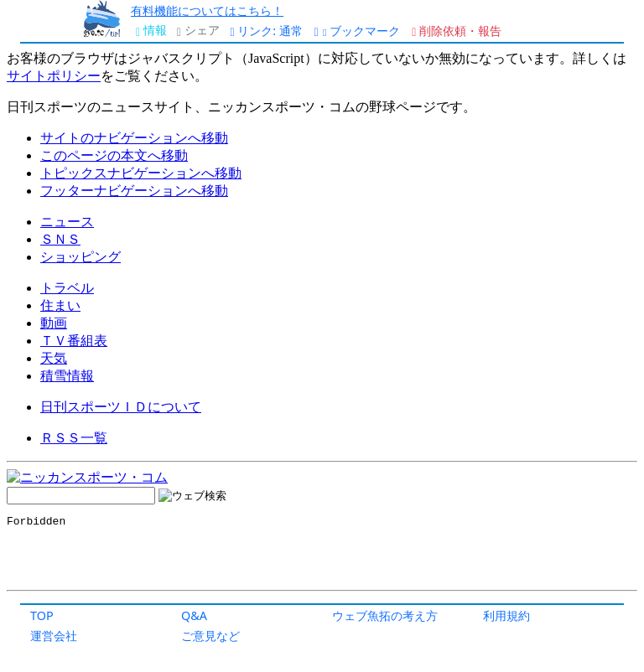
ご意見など (210, 636)
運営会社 (54, 636)
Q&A (194, 615)
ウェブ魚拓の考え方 (385, 615)
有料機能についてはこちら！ (207, 10)
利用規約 (506, 615)
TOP (42, 615)
